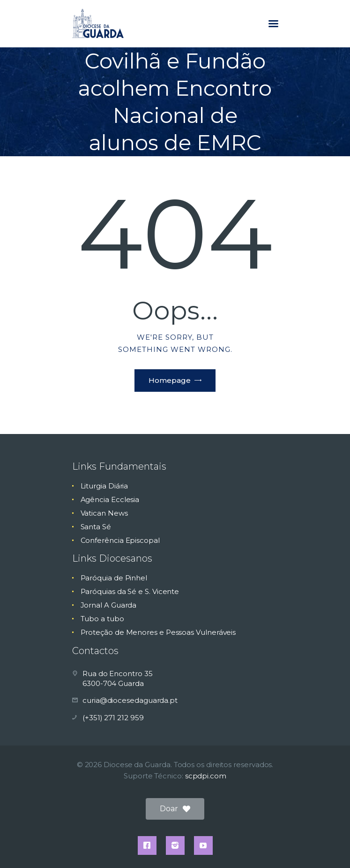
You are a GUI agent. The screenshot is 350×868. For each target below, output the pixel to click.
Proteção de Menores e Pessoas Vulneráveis (158, 632)
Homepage (170, 380)
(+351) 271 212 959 (113, 718)
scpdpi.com (206, 776)
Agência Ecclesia (110, 499)
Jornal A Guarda (109, 605)
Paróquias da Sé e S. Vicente (130, 591)
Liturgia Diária (104, 486)
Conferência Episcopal (120, 540)
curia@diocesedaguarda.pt (130, 700)
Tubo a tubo (102, 619)
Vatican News (104, 513)
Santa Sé (96, 527)
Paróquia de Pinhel (114, 578)
